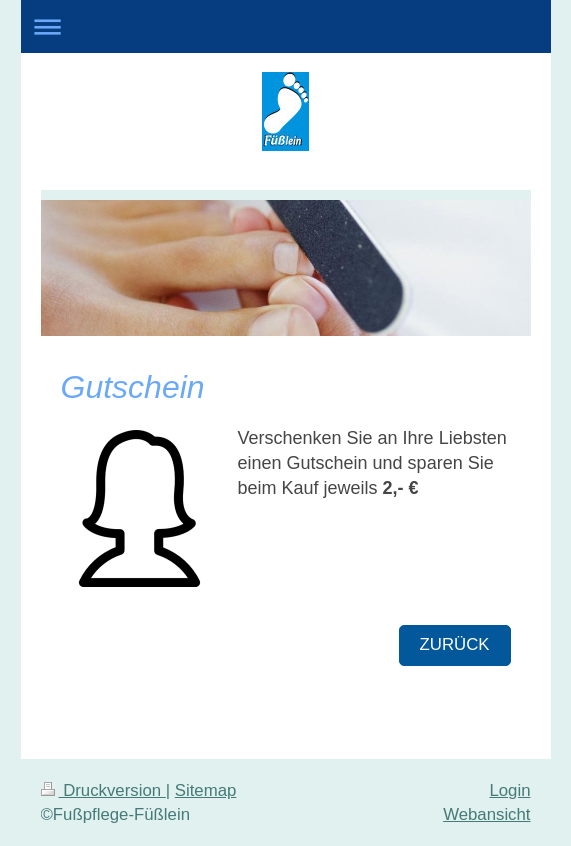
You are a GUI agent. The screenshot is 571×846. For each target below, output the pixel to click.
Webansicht (486, 814)
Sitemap (206, 790)
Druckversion (103, 790)
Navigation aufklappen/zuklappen (286, 26)
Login (509, 790)
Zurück (455, 644)
